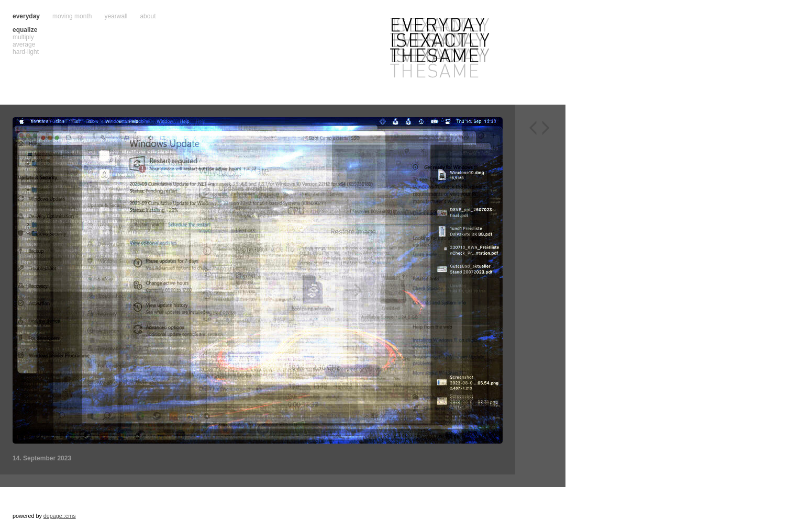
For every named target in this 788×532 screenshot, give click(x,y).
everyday (26, 16)
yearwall (116, 16)
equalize (25, 30)
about (148, 16)
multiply (23, 37)
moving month (72, 16)
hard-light (26, 52)
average (24, 44)
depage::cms (60, 516)
